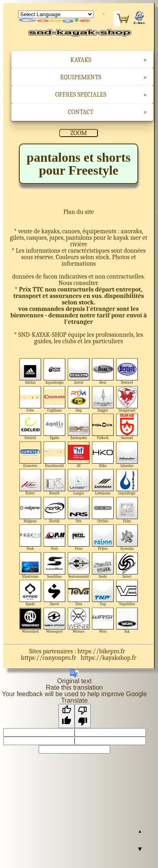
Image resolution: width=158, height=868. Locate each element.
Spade (30, 593)
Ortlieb (103, 510)
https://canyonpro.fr (49, 658)
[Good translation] (67, 716)
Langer (79, 482)
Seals (103, 565)
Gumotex (30, 455)
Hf (79, 455)
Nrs (79, 510)
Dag (79, 399)
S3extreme (30, 565)
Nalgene (30, 510)
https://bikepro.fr (101, 651)
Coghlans (55, 399)
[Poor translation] (83, 716)
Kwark (55, 482)
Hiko (103, 455)
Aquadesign (55, 371)
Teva (79, 593)
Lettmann (103, 482)
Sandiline (55, 565)
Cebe (30, 399)
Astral (79, 371)
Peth (55, 537)
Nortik (55, 510)
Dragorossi (127, 399)
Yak (127, 621)
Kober (30, 482)
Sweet (55, 593)
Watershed (30, 621)
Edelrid (30, 427)
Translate (56, 21)
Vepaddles (127, 593)
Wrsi (103, 621)
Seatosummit (79, 565)
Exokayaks (79, 427)
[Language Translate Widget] (56, 14)
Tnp (103, 593)
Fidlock (103, 427)
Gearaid (127, 427)
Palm (127, 510)
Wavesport (55, 621)
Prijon (103, 537)
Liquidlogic (127, 482)
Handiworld (55, 455)
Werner (79, 621)
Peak (30, 537)
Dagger (103, 399)
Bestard (127, 371)
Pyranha (127, 537)
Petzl (79, 537)
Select (127, 565)
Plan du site (79, 212)
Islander (127, 455)
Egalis (55, 427)
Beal (103, 371)
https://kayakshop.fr (108, 658)
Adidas (30, 371)
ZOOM (78, 133)
